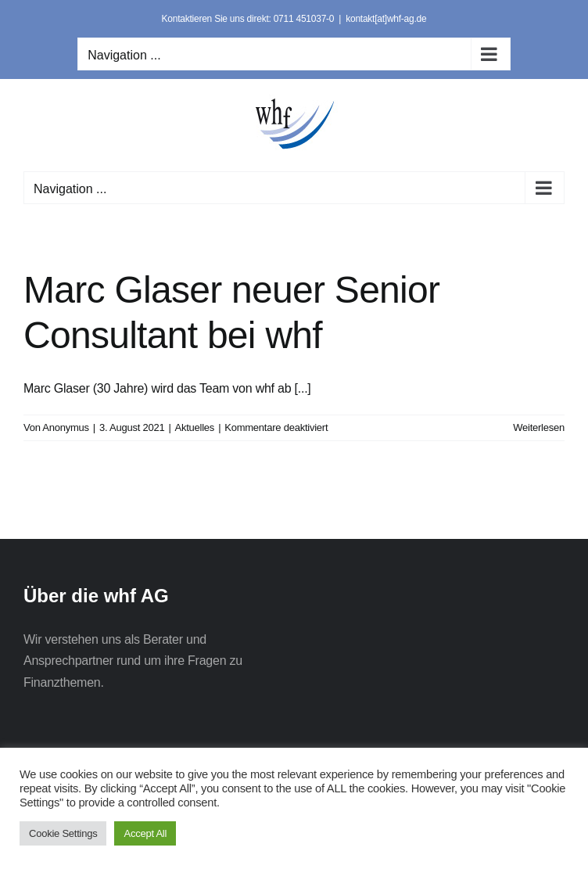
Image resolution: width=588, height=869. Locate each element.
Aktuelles (195, 427)
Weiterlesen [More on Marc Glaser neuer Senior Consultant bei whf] (539, 427)
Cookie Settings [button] (63, 833)
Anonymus (66, 427)
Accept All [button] (145, 833)
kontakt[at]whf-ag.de (386, 19)
